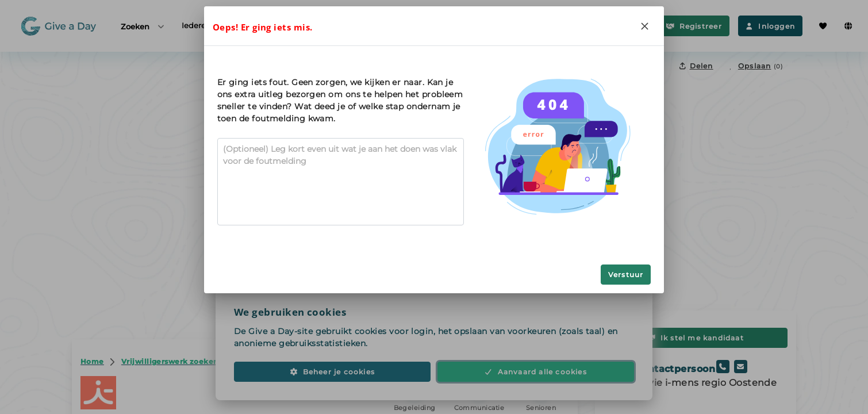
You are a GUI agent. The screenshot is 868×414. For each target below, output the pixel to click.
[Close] (644, 26)
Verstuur (626, 275)
